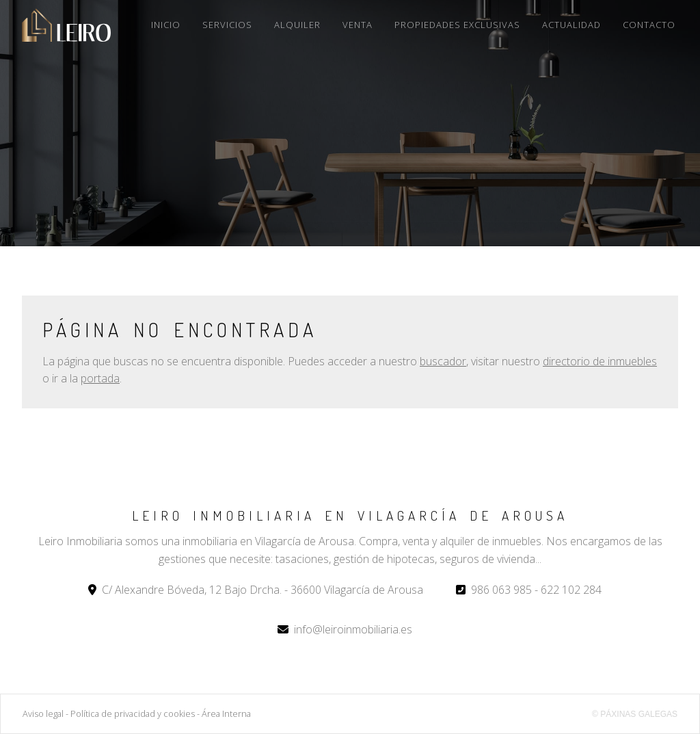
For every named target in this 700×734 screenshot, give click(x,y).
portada (100, 378)
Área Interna (226, 713)
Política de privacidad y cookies (133, 713)
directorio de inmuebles (600, 361)
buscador (443, 361)
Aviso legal (43, 713)
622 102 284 (571, 590)
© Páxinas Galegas (635, 714)
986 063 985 (501, 590)
